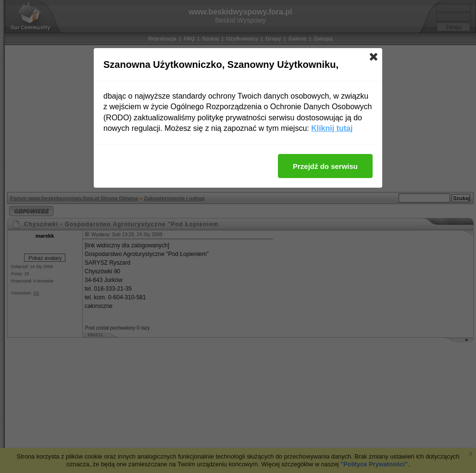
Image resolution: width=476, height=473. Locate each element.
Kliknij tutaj (332, 128)
